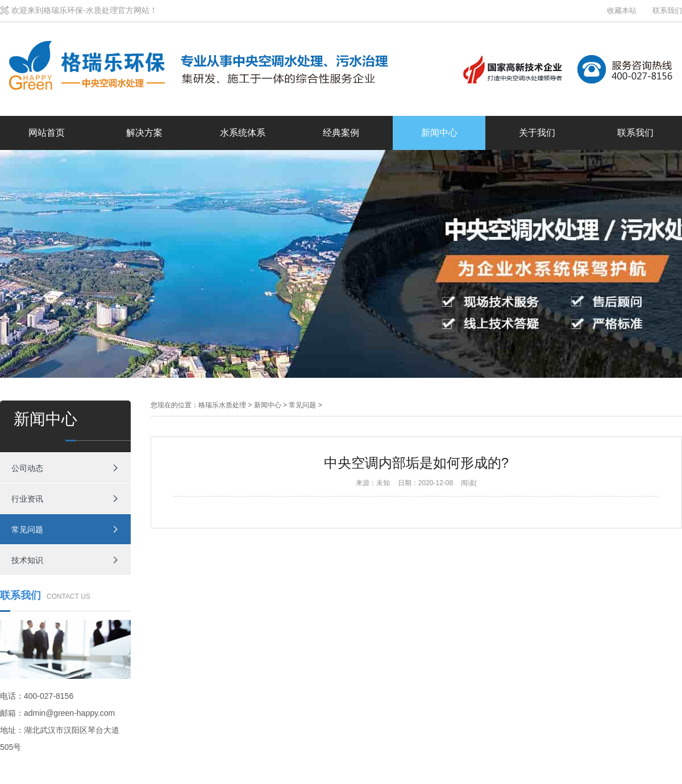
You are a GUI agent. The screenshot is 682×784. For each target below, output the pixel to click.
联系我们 (667, 11)
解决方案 (144, 133)
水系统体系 (243, 133)
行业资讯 (27, 499)
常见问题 (27, 529)
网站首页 (47, 133)
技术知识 (27, 560)
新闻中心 (439, 133)
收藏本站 (622, 11)
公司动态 (27, 468)
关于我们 (537, 133)
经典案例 (341, 133)
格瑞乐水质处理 (222, 405)
